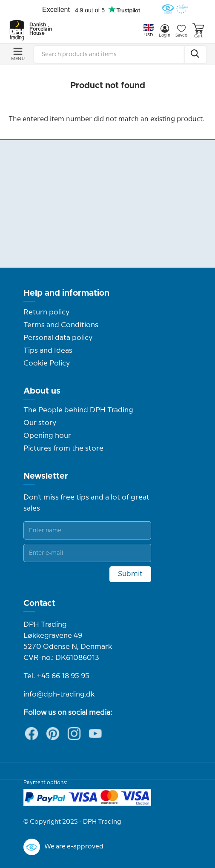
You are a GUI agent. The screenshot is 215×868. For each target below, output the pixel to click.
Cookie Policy (47, 363)
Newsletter (46, 476)
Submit (130, 574)
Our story (40, 423)
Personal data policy (58, 338)
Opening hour (47, 436)
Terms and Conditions (61, 325)
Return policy (46, 312)
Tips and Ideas (48, 351)
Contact (39, 603)
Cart (198, 31)
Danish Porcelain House (38, 29)
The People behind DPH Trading (78, 410)
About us (42, 391)
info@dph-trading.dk (59, 694)
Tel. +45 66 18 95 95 (56, 676)
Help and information (66, 293)
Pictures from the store (63, 448)
